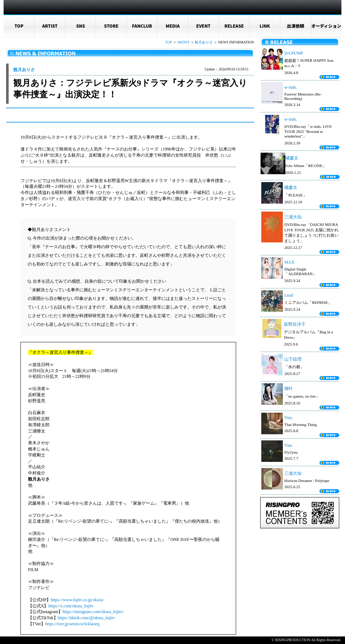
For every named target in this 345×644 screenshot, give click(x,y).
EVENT (203, 26)
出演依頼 (295, 26)
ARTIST (50, 26)
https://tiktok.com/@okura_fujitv (86, 618)
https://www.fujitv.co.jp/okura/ (77, 600)
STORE (111, 26)
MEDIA (173, 26)
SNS (81, 26)
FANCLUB (142, 26)
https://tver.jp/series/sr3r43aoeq (72, 624)
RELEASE (234, 26)
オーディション (326, 26)
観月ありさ (204, 42)
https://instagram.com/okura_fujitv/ (93, 612)
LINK (265, 26)
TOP (19, 26)
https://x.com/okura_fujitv (71, 606)
